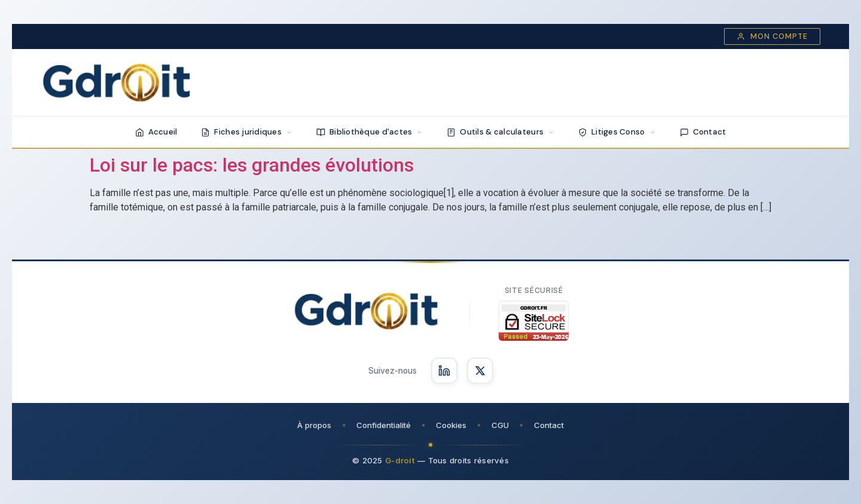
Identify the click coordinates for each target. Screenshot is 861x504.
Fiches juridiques (247, 132)
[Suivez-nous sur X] (480, 371)
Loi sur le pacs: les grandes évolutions (252, 165)
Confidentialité (384, 425)
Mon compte (772, 36)
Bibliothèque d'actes (370, 132)
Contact (703, 132)
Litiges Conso (617, 132)
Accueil (156, 132)
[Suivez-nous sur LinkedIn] (444, 371)
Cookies (451, 425)
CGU (500, 425)
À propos (314, 425)
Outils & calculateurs (500, 132)
